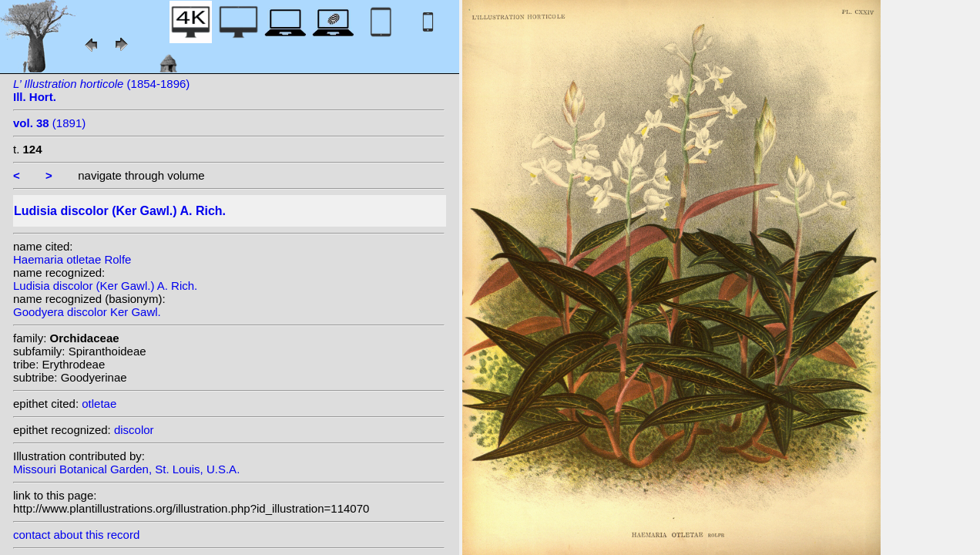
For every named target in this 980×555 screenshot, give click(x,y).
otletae (99, 404)
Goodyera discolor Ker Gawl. (87, 312)
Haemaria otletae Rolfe (72, 259)
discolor (134, 430)
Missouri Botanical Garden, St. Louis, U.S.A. (126, 469)
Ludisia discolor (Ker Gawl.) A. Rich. (105, 286)
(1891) (49, 123)
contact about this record (76, 535)
